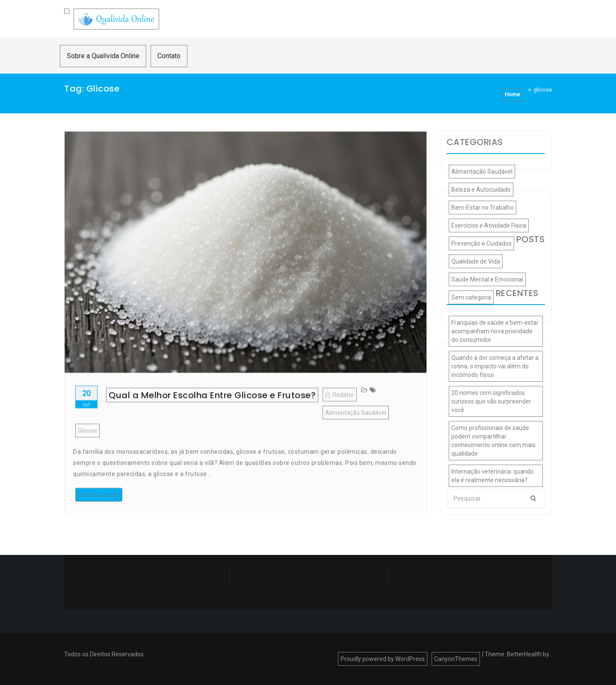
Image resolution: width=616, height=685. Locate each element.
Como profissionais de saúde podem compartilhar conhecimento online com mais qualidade (493, 441)
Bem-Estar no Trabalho (483, 208)
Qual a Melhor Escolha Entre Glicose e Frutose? (212, 412)
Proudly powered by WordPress (383, 659)
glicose (87, 447)
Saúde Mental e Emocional (487, 279)
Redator (340, 411)
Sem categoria (471, 297)
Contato (169, 56)
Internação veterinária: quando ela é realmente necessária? (493, 476)
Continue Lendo (99, 511)
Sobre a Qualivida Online (103, 56)
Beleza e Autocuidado (481, 190)
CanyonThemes (456, 659)
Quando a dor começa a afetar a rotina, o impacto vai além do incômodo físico (495, 366)
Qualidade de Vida (476, 261)
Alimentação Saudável (356, 429)
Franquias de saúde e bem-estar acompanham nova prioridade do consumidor (495, 331)
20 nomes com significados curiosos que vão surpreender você (491, 401)
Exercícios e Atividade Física (489, 225)
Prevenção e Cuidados (481, 243)
